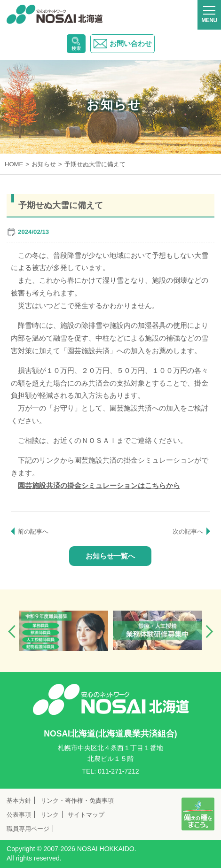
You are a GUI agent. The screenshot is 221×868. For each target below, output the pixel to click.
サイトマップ (86, 815)
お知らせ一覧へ (110, 556)
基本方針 (19, 801)
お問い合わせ (122, 44)
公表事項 (19, 815)
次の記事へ (188, 531)
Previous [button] (12, 632)
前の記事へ (33, 531)
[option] (64, 631)
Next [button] (209, 632)
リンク (50, 815)
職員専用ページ (28, 829)
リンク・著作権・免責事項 (77, 801)
